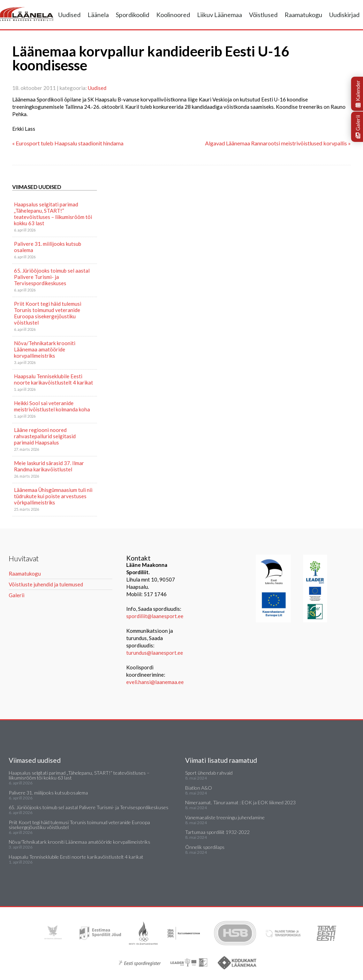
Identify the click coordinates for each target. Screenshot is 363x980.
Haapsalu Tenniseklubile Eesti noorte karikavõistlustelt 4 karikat (54, 379)
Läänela (98, 15)
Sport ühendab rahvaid (209, 773)
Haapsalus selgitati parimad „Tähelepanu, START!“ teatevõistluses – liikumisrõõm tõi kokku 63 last (53, 214)
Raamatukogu (303, 15)
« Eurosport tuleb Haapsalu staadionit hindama (68, 143)
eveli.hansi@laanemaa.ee (155, 682)
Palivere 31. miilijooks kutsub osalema (48, 247)
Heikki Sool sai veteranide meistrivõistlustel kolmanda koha (52, 406)
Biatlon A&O (199, 788)
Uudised (69, 15)
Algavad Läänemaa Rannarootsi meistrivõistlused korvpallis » (278, 143)
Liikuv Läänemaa (220, 15)
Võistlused (263, 15)
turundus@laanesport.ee (155, 653)
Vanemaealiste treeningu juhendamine (225, 817)
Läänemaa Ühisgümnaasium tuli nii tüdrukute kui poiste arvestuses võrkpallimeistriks (53, 496)
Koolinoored (173, 15)
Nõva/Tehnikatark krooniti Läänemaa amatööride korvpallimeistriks (45, 349)
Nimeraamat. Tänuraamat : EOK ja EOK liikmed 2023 (240, 802)
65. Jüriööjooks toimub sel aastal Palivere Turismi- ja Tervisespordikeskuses (52, 277)
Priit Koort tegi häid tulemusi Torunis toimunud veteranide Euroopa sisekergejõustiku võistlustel (48, 313)
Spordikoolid (133, 15)
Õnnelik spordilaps (205, 847)
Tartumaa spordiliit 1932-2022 (217, 832)
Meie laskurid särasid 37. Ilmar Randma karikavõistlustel (49, 466)
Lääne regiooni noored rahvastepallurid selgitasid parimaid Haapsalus (45, 436)
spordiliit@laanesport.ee (155, 616)
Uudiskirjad (344, 15)
